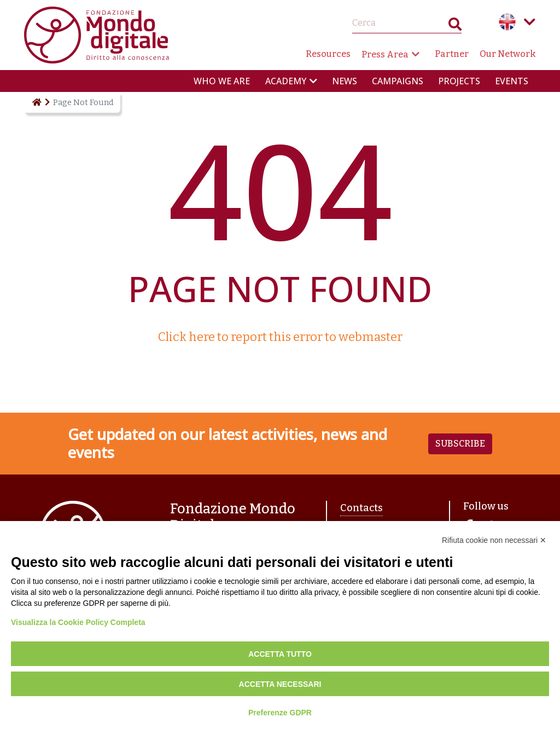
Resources (328, 54)
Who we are (222, 81)
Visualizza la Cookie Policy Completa (78, 622)
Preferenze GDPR (280, 713)
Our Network (508, 54)
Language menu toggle (529, 22)
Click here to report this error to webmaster (280, 337)
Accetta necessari (280, 684)
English (507, 22)
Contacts (361, 508)
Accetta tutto (280, 654)
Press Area (385, 54)
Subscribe (460, 444)
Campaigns (398, 81)
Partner (452, 54)
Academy (286, 81)
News (345, 81)
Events (512, 81)
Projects (459, 81)
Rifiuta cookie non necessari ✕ (494, 540)
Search (455, 27)
